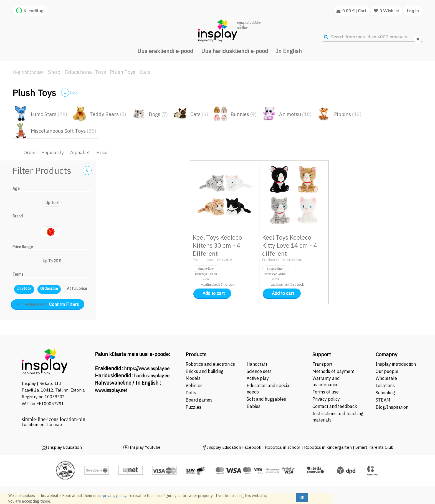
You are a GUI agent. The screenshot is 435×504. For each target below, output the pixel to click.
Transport (322, 364)
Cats (145, 72)
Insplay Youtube (145, 447)
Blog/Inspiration (392, 407)
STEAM (383, 400)
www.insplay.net (111, 390)
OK (302, 498)
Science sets (260, 371)
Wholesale (386, 378)
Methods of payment (333, 371)
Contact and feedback (335, 406)
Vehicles (194, 385)
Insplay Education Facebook (234, 447)
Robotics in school (283, 447)
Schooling (385, 393)
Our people (387, 371)
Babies (254, 406)
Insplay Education (65, 447)
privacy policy (115, 496)
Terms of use (326, 392)
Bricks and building (205, 371)
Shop (54, 72)
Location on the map (42, 424)
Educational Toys (85, 72)
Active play (258, 378)
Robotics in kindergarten (328, 447)
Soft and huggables (266, 399)
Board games (199, 400)
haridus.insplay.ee (152, 376)
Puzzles (194, 407)
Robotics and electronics (210, 364)
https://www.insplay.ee (147, 368)
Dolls (191, 393)
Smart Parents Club (374, 447)
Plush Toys (122, 72)
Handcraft (257, 364)
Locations (385, 385)
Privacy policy (326, 399)
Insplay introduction (396, 364)
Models (193, 378)
